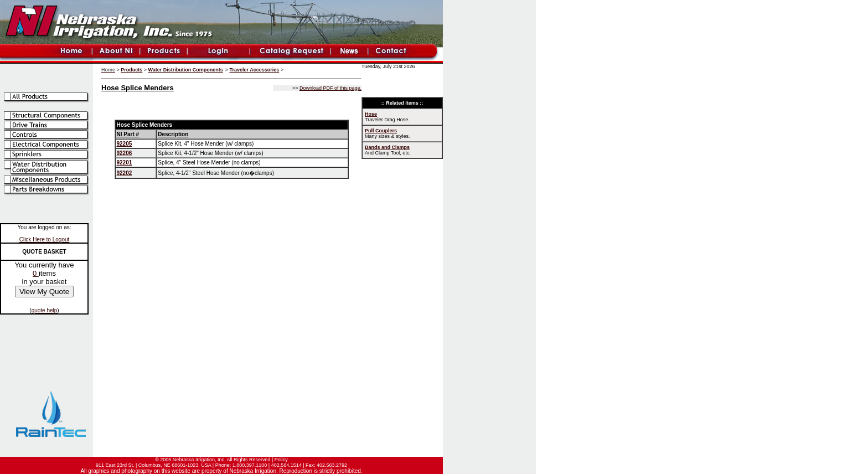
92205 (125, 144)
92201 (125, 163)
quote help (45, 310)
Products (131, 70)
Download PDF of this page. (330, 88)
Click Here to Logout (45, 239)
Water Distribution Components (186, 70)
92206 (125, 153)
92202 (125, 173)
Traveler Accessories (255, 70)
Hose (371, 114)
